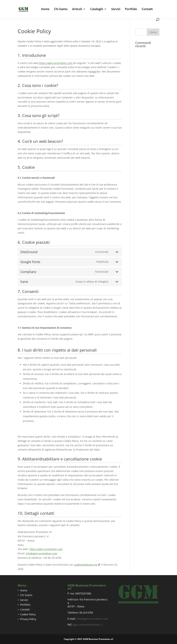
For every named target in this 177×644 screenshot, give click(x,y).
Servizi (116, 9)
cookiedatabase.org (86, 565)
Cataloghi (97, 9)
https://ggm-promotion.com (56, 63)
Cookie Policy (28, 614)
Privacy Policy (28, 619)
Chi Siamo (61, 9)
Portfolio (131, 9)
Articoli (77, 9)
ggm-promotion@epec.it (88, 625)
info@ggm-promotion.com (42, 553)
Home (45, 9)
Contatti (147, 9)
